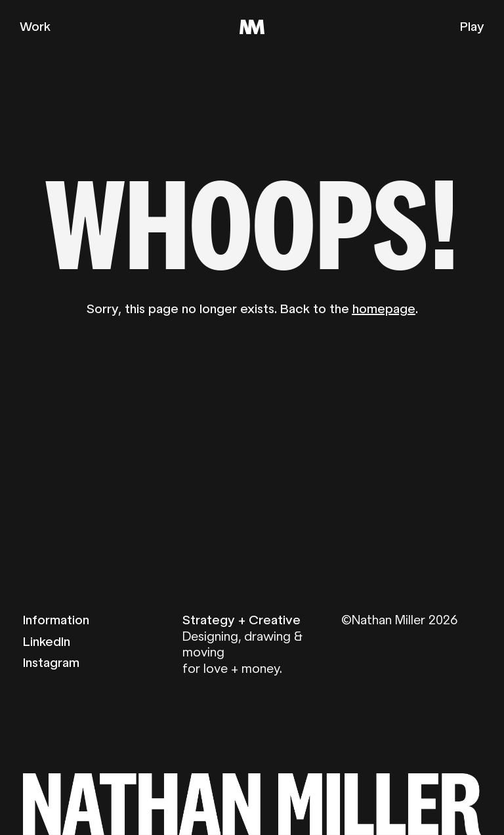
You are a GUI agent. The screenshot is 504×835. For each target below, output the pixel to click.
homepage (384, 309)
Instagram (51, 662)
